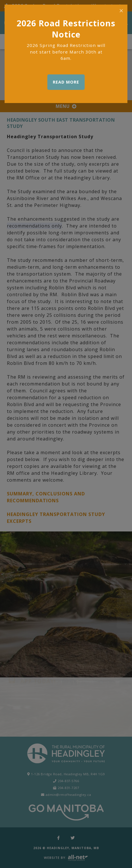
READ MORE (66, 82)
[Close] (121, 11)
